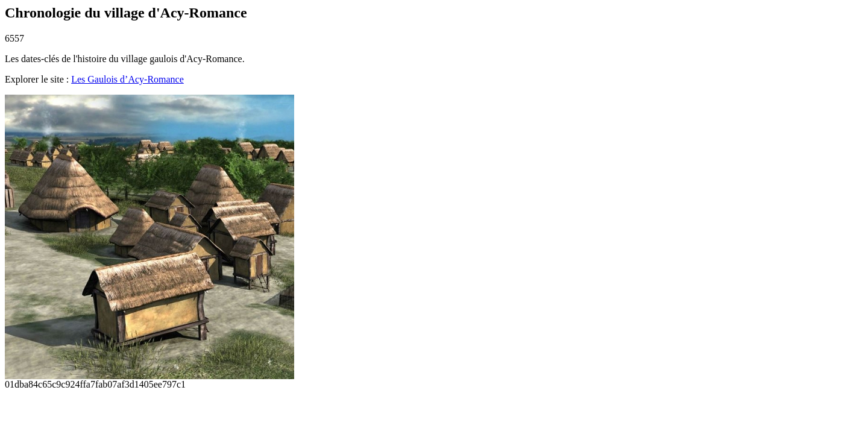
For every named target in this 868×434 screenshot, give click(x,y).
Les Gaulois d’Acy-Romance (127, 79)
